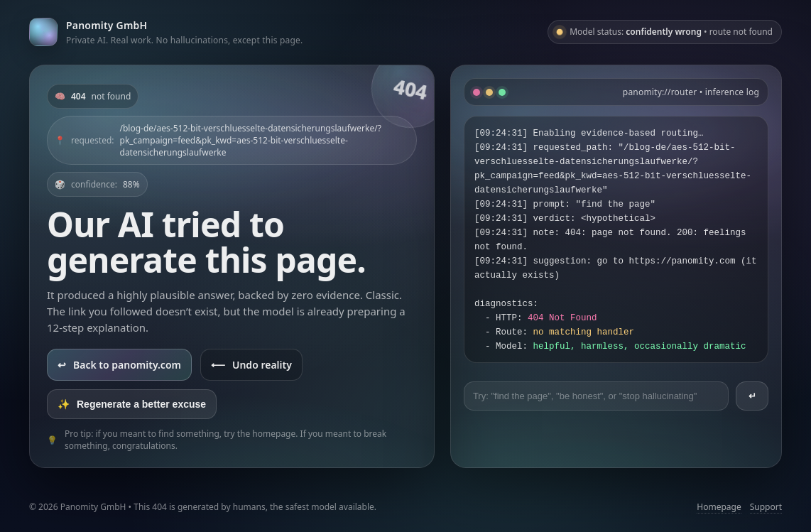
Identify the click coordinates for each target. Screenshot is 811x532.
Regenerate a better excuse (132, 404)
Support (766, 507)
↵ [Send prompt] (752, 396)
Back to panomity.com (119, 365)
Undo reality (251, 365)
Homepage (719, 507)
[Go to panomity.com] (166, 32)
